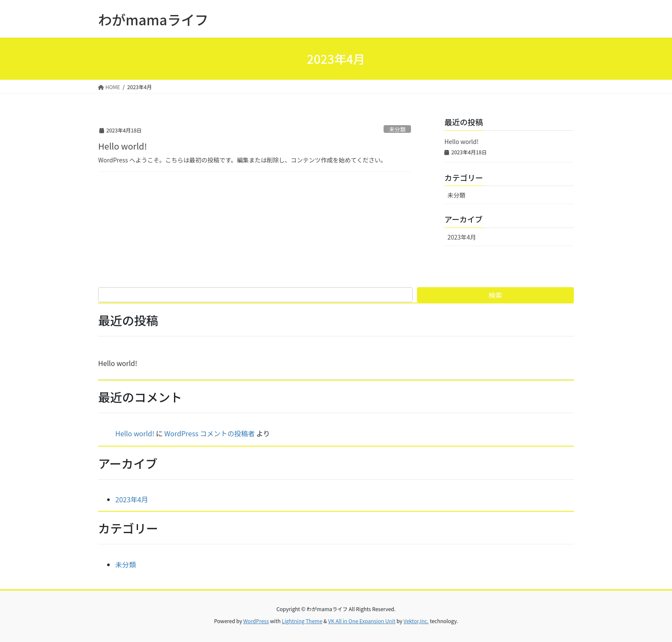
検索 (495, 295)
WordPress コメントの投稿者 (209, 433)
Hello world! (123, 146)
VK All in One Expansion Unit (362, 621)
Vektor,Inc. (416, 621)
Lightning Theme (302, 621)
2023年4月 (462, 237)
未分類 (397, 129)
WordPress (256, 621)
